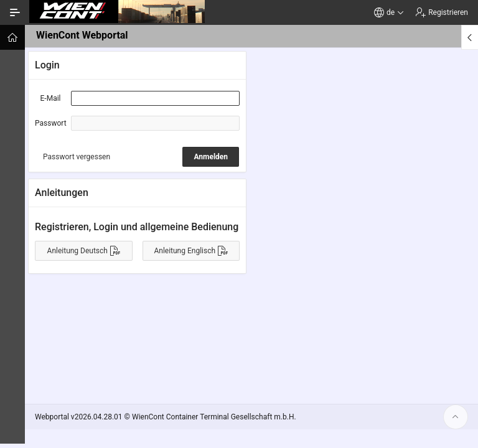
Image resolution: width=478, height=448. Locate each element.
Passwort (51, 123)
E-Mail (51, 98)
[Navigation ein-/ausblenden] (15, 12)
